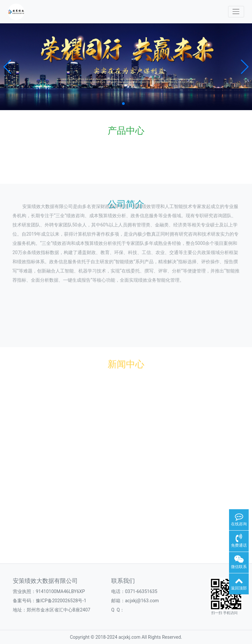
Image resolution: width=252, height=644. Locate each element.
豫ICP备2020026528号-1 (61, 601)
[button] (8, 67)
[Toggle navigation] (236, 12)
